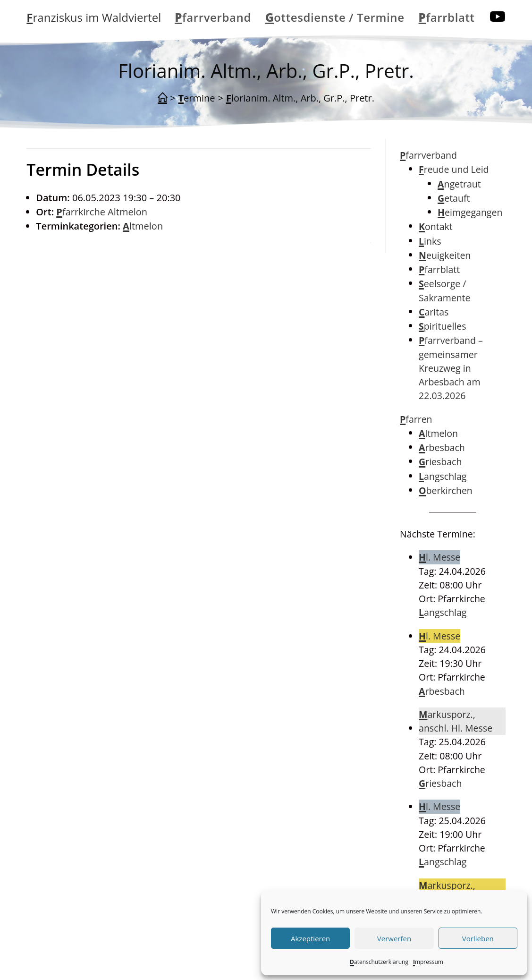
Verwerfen (394, 938)
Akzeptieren (310, 938)
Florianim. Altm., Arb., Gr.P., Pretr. (300, 98)
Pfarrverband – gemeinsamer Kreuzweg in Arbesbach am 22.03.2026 (451, 368)
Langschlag (443, 476)
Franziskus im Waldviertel (94, 17)
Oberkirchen (446, 490)
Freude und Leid (454, 169)
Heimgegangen (470, 212)
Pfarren (416, 419)
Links (430, 241)
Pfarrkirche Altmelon (102, 212)
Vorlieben (478, 938)
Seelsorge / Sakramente (444, 290)
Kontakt (436, 226)
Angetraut (459, 184)
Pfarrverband (428, 155)
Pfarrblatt (439, 269)
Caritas (434, 312)
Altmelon (143, 226)
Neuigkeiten (445, 255)
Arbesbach (442, 447)
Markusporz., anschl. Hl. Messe (456, 721)
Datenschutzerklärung (379, 962)
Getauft (454, 198)
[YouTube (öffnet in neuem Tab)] (498, 17)
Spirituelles (442, 326)
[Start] (162, 98)
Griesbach (440, 462)
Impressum (428, 962)
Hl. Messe (439, 557)
